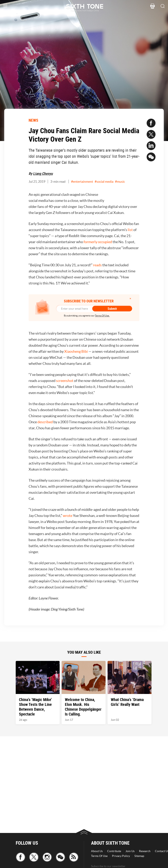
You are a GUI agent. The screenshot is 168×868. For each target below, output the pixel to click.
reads (97, 265)
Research (145, 851)
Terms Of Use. (102, 316)
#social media (104, 181)
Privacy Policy (121, 856)
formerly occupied (98, 242)
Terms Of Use (99, 856)
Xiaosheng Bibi (76, 351)
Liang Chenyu (43, 173)
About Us (97, 851)
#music (120, 181)
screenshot (65, 381)
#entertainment (82, 181)
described (45, 422)
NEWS (33, 120)
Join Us (130, 851)
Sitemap (139, 856)
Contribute (114, 851)
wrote (68, 516)
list (130, 230)
